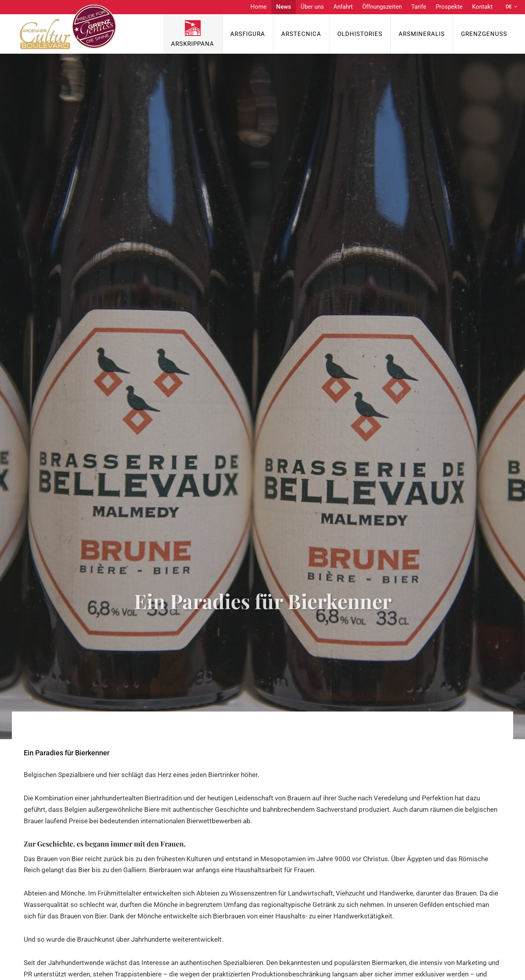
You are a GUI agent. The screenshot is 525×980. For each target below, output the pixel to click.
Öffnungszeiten (382, 7)
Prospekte (449, 7)
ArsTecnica (301, 34)
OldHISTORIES (360, 34)
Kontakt (482, 7)
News (284, 7)
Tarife (419, 7)
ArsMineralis (422, 34)
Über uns (312, 7)
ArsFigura (248, 34)
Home (259, 7)
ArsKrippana (193, 44)
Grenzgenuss (484, 34)
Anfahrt (343, 7)
